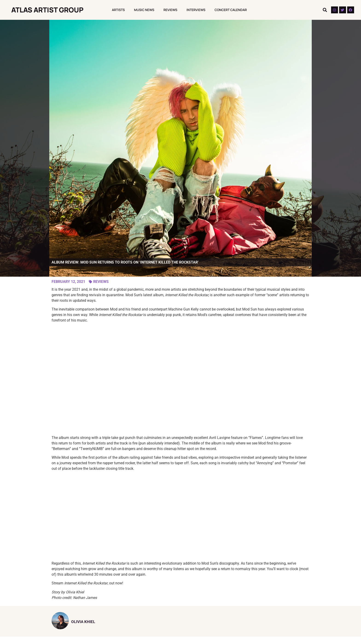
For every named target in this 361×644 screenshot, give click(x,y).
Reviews (170, 10)
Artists (118, 10)
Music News (144, 10)
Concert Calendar (231, 10)
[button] (325, 10)
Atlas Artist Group (47, 10)
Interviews (196, 10)
